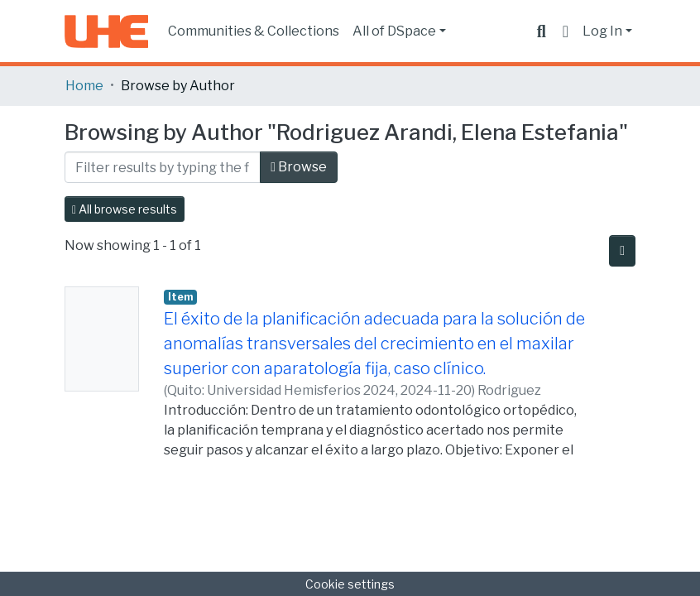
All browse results (125, 209)
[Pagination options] (622, 251)
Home (84, 86)
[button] (566, 31)
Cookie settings (350, 584)
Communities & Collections (254, 31)
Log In (602, 31)
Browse (299, 167)
